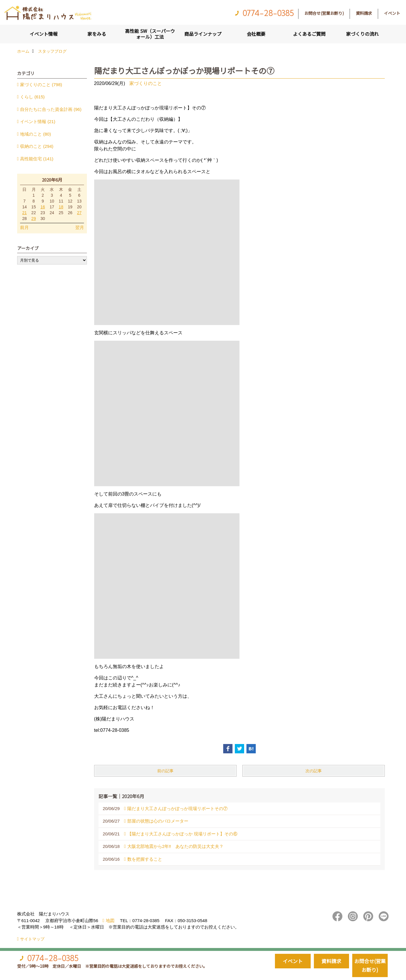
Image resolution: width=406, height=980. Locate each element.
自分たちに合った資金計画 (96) (51, 109)
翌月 (80, 227)
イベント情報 (44, 34)
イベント (392, 13)
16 (43, 207)
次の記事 (314, 771)
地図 (110, 920)
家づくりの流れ (362, 34)
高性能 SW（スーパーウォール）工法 (150, 34)
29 (34, 219)
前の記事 (165, 771)
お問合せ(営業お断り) (324, 13)
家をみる (97, 34)
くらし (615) (32, 97)
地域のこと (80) (35, 134)
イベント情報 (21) (38, 121)
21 (24, 213)
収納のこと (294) (37, 146)
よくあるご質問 (309, 34)
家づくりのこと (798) (41, 85)
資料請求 (364, 13)
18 (61, 207)
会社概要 (256, 34)
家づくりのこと (146, 83)
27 (79, 213)
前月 (24, 227)
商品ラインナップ (203, 34)
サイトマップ (32, 939)
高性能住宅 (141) (37, 159)
